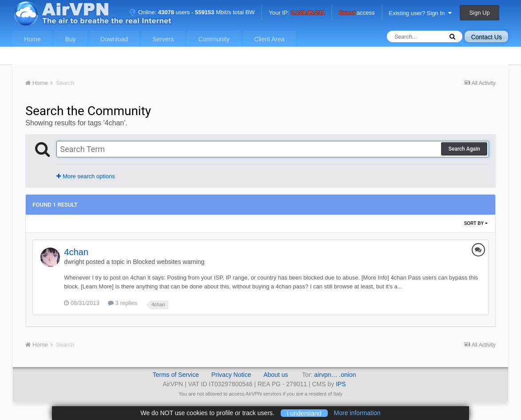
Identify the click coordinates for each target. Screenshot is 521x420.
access (357, 13)
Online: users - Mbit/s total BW (192, 12)
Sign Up (479, 13)
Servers (163, 39)
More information (357, 413)
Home (32, 39)
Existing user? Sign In (420, 13)
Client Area (269, 39)
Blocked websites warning (169, 262)
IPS (341, 384)
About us (276, 375)
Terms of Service (175, 375)
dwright (74, 262)
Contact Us (486, 37)
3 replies (123, 303)
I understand (304, 413)
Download (114, 39)
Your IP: (296, 13)
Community (214, 39)
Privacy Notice (231, 375)
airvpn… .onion (335, 375)
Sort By (476, 223)
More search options (86, 176)
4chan (76, 252)
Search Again (464, 149)
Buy (71, 39)
